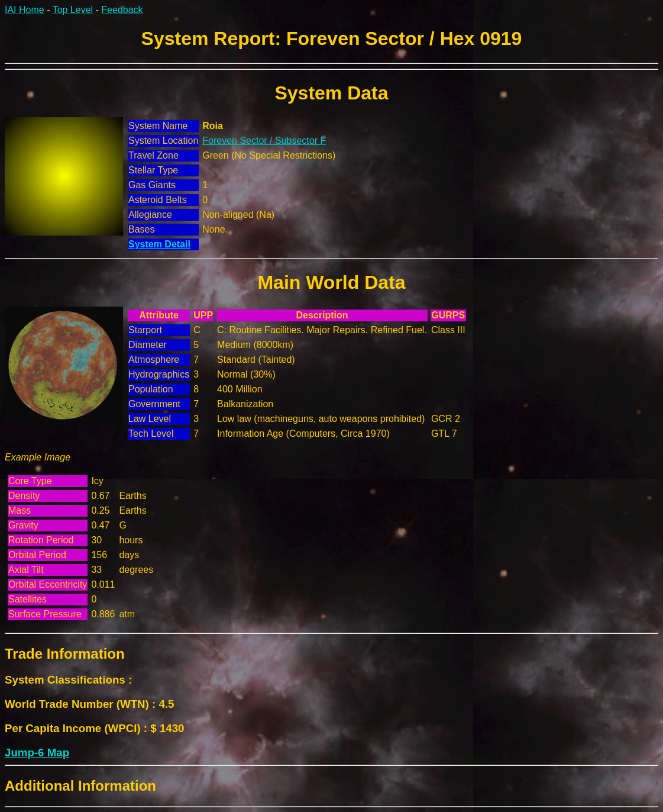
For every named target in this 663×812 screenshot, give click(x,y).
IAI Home (25, 10)
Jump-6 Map (37, 753)
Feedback (122, 10)
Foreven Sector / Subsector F (264, 141)
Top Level (73, 10)
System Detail (159, 244)
